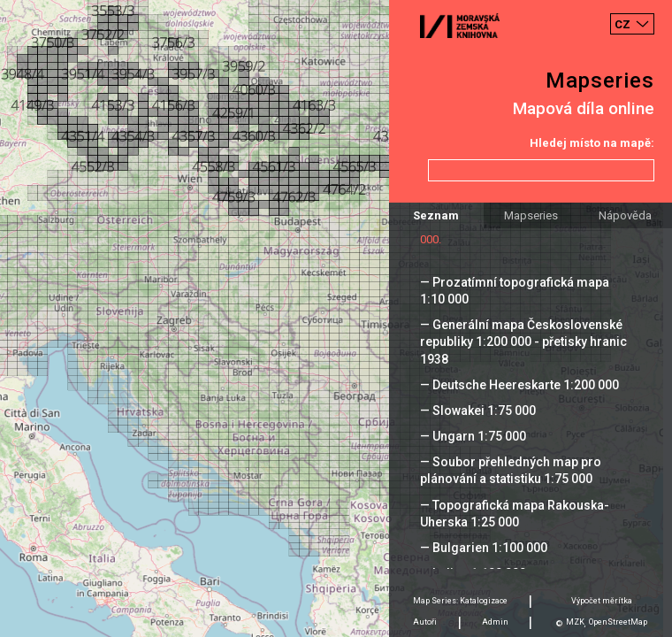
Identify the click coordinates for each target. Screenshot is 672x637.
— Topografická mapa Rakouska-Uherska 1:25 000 (515, 514)
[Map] (336, 318)
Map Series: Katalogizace (460, 601)
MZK (575, 622)
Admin (495, 622)
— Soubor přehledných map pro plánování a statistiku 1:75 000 (511, 470)
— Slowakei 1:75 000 (478, 411)
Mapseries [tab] (531, 215)
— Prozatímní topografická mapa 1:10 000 (515, 291)
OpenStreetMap (618, 622)
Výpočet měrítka (602, 601)
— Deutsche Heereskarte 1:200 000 (519, 385)
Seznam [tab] (436, 215)
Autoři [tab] (425, 622)
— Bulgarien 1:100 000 (484, 548)
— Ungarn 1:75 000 (473, 436)
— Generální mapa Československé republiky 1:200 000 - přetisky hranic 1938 (523, 342)
